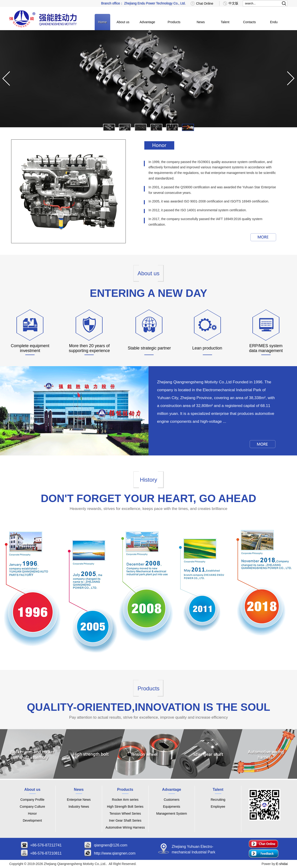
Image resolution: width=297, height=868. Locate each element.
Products (174, 22)
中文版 (233, 3)
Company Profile (32, 800)
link (37, 755)
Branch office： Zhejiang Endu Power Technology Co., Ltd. (143, 3)
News (201, 22)
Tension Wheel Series (125, 814)
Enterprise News (79, 800)
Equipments (172, 807)
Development (32, 820)
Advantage (147, 22)
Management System (171, 814)
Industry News (79, 807)
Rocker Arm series (125, 800)
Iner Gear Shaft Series (125, 820)
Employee (218, 807)
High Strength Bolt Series (125, 807)
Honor (32, 814)
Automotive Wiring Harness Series (125, 828)
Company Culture (32, 807)
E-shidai (282, 864)
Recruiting (218, 800)
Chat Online (205, 3)
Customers (172, 800)
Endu (274, 22)
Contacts (249, 22)
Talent (225, 22)
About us (123, 22)
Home (102, 22)
